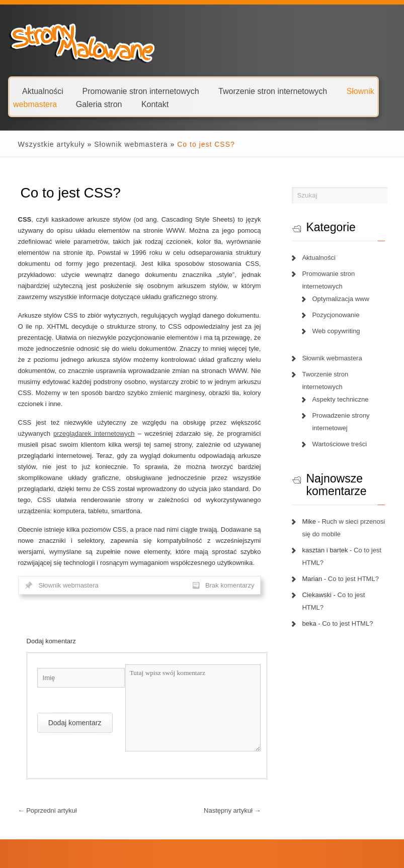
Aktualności (43, 91)
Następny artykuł (235, 799)
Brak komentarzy (232, 574)
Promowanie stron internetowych (141, 91)
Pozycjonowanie (338, 315)
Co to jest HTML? (356, 579)
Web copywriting (338, 331)
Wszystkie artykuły (45, 144)
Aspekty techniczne (343, 399)
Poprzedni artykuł (41, 799)
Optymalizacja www (343, 299)
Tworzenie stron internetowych (273, 91)
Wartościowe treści (342, 444)
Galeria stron (99, 104)
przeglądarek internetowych (52, 433)
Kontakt (155, 104)
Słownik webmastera (124, 144)
